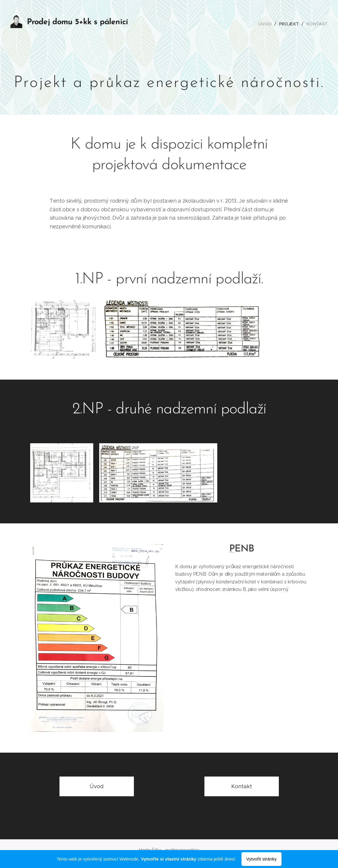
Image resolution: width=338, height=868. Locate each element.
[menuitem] (267, 24)
